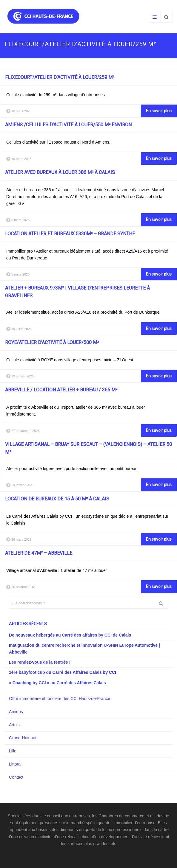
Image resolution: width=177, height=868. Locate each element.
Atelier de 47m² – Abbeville (39, 553)
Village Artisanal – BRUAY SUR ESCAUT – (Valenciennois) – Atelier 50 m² (88, 448)
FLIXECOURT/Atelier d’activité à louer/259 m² (60, 77)
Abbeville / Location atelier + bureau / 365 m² (61, 390)
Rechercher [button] (163, 603)
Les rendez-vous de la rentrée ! (40, 662)
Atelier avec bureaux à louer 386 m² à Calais (60, 172)
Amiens (16, 712)
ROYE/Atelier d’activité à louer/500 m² (52, 342)
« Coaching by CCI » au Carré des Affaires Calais (57, 683)
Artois (14, 725)
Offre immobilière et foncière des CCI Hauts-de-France (60, 699)
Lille (13, 751)
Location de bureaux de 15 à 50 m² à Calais (57, 499)
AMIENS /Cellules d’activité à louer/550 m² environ (68, 125)
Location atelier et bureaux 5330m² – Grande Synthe (70, 234)
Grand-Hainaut (23, 738)
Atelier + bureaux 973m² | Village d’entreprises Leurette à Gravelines (77, 292)
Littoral (15, 764)
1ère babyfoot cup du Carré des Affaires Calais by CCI (63, 672)
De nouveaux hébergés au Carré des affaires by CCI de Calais (70, 635)
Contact (16, 777)
